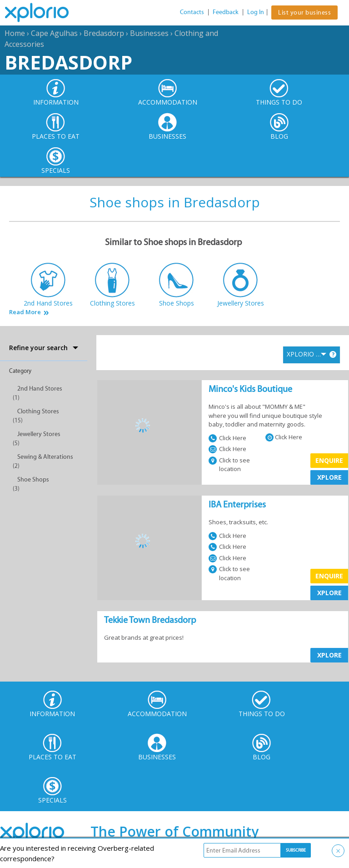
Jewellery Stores (39, 434)
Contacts (192, 12)
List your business (304, 13)
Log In (256, 12)
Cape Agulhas (54, 33)
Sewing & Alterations (45, 457)
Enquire (329, 460)
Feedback (226, 12)
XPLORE (329, 477)
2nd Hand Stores (40, 389)
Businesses (149, 33)
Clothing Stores (38, 411)
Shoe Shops (33, 479)
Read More (25, 312)
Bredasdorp (104, 33)
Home (15, 33)
